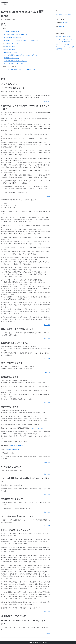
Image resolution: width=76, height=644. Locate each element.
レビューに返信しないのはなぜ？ (14, 64)
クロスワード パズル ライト (64, 39)
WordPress (43, 642)
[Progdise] (8, 4)
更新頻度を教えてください (12, 58)
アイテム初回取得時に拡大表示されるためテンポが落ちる (21, 55)
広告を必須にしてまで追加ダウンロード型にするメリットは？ (22, 41)
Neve (31, 642)
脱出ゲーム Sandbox (63, 44)
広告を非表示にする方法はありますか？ (16, 35)
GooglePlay (40, 428)
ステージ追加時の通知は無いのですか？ (16, 61)
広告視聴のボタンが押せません (13, 38)
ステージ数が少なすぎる (11, 43)
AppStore (33, 428)
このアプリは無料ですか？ (12, 32)
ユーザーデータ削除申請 (63, 42)
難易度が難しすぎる (10, 46)
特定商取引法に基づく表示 (64, 37)
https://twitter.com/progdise (64, 14)
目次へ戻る (47, 101)
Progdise (5, 19)
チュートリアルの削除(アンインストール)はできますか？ (20, 70)
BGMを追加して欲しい (11, 52)
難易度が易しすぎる (10, 49)
